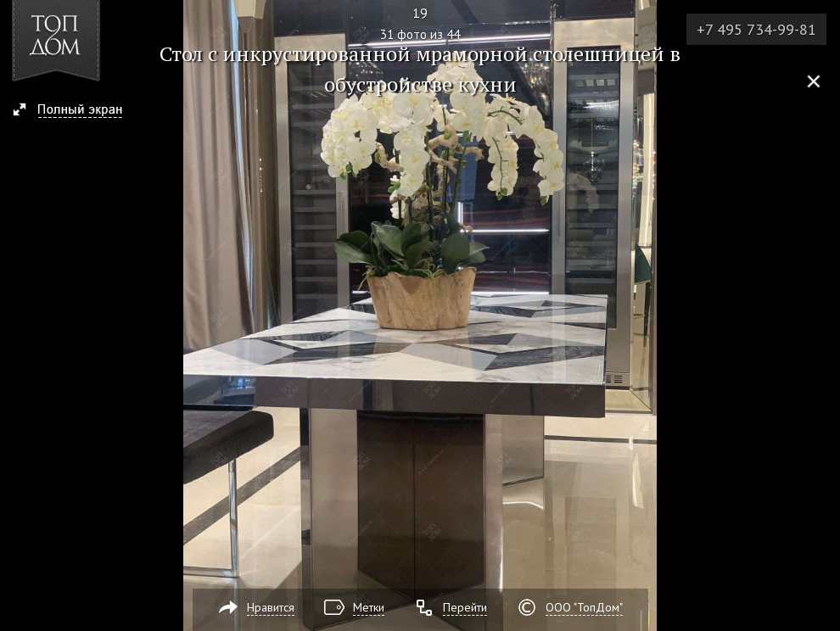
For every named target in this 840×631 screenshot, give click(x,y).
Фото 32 (821, 315)
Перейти (465, 607)
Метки (369, 607)
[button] (75, 111)
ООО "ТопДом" (584, 607)
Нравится (271, 607)
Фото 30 (19, 315)
